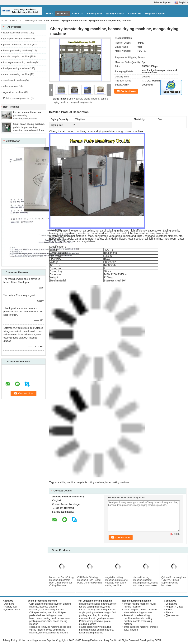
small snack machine (14, 80)
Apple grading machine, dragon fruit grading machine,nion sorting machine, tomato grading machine (97, 615)
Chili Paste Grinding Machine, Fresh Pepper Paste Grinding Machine (90, 580)
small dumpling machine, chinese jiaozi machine (141, 628)
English (183, 2)
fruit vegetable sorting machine (19, 62)
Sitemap (170, 612)
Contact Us (135, 14)
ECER (158, 640)
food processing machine (31, 20)
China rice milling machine (32, 640)
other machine (11, 86)
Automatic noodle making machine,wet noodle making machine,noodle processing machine (138, 620)
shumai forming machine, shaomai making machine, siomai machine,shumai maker (146, 581)
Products (62, 14)
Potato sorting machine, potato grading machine (95, 623)
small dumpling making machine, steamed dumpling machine (140, 611)
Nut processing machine (16, 33)
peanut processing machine (17, 45)
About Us (77, 14)
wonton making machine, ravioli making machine (140, 605)
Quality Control (115, 14)
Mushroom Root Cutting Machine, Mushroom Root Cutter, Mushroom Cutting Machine (61, 581)
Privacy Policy (10, 640)
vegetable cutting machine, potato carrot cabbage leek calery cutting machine (117, 581)
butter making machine (117, 482)
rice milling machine (65, 482)
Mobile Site (172, 616)
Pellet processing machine (17, 98)
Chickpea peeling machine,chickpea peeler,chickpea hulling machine (48, 614)
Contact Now (128, 91)
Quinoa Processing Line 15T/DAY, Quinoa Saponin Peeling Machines (174, 581)
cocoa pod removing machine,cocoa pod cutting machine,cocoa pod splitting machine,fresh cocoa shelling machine (50, 630)
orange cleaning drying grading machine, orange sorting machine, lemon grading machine (97, 630)
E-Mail (169, 610)
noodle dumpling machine (16, 56)
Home (49, 14)
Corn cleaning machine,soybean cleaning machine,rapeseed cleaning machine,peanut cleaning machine (50, 607)
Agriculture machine (13, 92)
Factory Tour (94, 14)
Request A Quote (155, 14)
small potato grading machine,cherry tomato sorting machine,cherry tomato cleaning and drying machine (98, 607)
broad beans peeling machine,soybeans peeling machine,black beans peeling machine (50, 621)
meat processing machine (16, 74)
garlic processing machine (17, 39)
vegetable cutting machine (90, 482)
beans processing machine (17, 51)
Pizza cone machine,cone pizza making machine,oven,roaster (27, 115)
